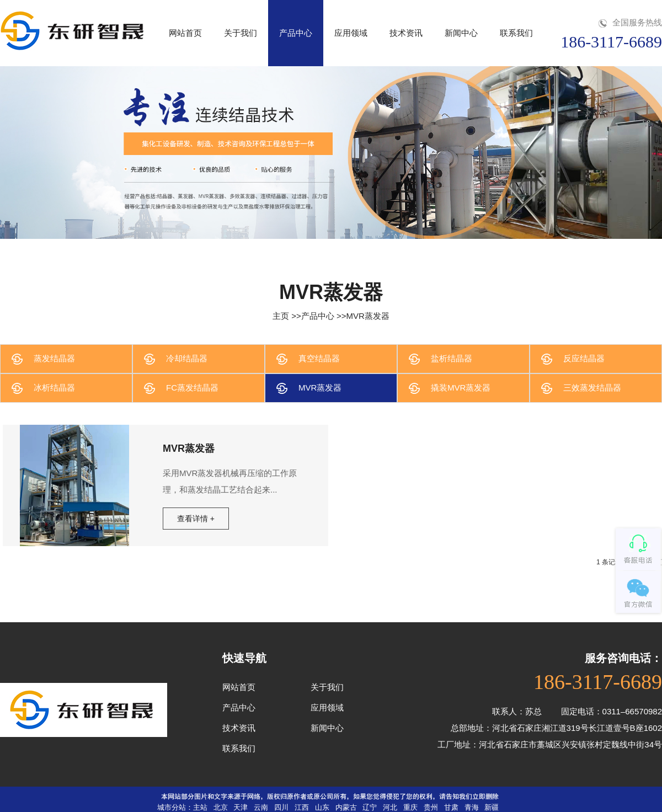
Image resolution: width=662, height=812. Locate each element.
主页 (281, 316)
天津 (241, 807)
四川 (281, 807)
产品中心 (318, 316)
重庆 (410, 807)
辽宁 (370, 807)
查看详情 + (196, 519)
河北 (390, 807)
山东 (322, 807)
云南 (261, 807)
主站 (200, 807)
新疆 (492, 807)
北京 (221, 807)
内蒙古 (346, 807)
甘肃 (451, 807)
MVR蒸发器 (368, 316)
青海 (472, 807)
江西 (302, 807)
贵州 (431, 807)
